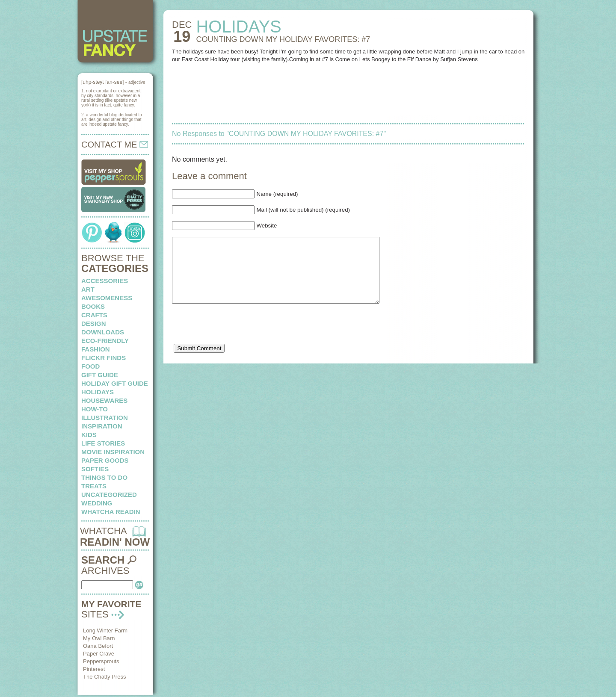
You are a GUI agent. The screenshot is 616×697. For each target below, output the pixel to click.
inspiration (102, 426)
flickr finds (104, 358)
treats (94, 486)
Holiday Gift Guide (115, 383)
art (88, 289)
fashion (96, 349)
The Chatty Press (104, 677)
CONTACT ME (115, 145)
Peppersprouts (101, 661)
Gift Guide (100, 375)
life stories (103, 443)
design (94, 323)
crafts (94, 315)
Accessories (105, 281)
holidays (98, 392)
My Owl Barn (99, 638)
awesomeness (107, 298)
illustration (105, 418)
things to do (104, 477)
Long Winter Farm (105, 631)
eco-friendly (105, 341)
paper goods (105, 460)
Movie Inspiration (113, 452)
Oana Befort (98, 646)
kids (89, 435)
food (90, 366)
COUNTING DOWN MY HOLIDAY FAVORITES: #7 (283, 39)
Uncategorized (109, 495)
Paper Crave (99, 654)
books (93, 306)
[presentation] (237, 340)
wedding (97, 503)
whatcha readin (111, 512)
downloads (103, 332)
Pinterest (94, 669)
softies (95, 469)
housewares (104, 400)
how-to (95, 409)
